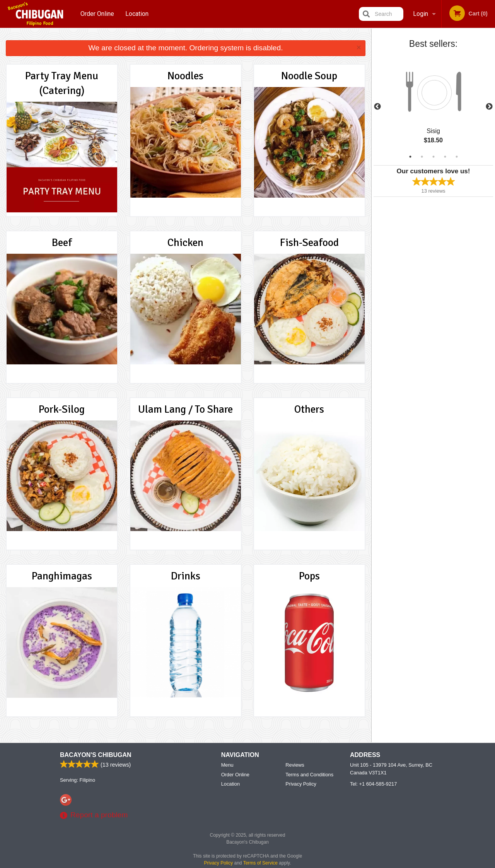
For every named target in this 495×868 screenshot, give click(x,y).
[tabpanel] (433, 107)
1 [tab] (410, 157)
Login (421, 14)
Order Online (97, 14)
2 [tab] (422, 157)
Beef (62, 243)
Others (309, 409)
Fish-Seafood (309, 243)
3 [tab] (434, 157)
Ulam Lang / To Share (185, 409)
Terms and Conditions (309, 775)
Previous (377, 107)
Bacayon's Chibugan (96, 755)
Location (137, 14)
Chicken (185, 243)
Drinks (186, 576)
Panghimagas (62, 576)
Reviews (295, 765)
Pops (309, 576)
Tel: (373, 784)
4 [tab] (445, 157)
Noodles (185, 76)
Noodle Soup (309, 76)
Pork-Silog (62, 409)
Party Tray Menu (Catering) (62, 83)
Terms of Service (260, 863)
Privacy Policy (301, 784)
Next (489, 107)
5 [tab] (457, 157)
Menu (227, 765)
